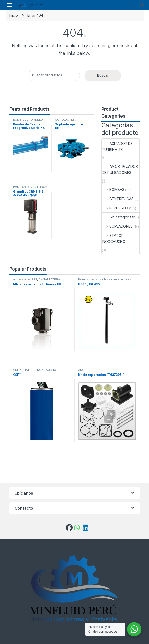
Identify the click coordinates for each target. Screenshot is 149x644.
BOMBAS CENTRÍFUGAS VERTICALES (30, 189)
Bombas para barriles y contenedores (105, 279)
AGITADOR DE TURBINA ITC (117, 146)
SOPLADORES (65, 120)
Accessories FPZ (25, 279)
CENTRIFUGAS (118, 199)
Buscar (103, 75)
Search (132, 5)
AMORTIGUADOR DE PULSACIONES (120, 169)
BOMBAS (113, 190)
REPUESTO (115, 208)
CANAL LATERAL (50, 279)
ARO (81, 370)
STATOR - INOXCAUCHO (114, 239)
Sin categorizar (118, 217)
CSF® (17, 370)
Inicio (14, 15)
